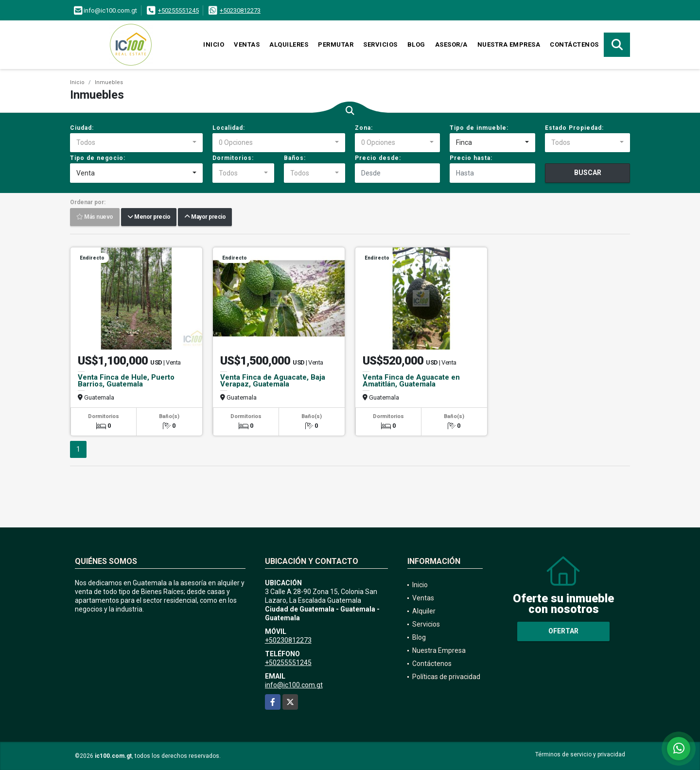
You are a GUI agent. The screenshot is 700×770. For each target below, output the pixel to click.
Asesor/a (451, 44)
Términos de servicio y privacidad (580, 754)
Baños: (295, 158)
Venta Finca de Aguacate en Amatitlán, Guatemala (411, 381)
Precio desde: (378, 158)
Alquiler (424, 611)
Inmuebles (109, 82)
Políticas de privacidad (446, 677)
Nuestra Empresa (509, 44)
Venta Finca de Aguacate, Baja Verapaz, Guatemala (273, 381)
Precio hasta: (471, 158)
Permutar (336, 44)
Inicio (214, 44)
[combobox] (136, 143)
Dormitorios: (233, 158)
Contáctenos (574, 44)
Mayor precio (205, 217)
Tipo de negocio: (98, 158)
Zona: (364, 128)
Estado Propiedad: (574, 128)
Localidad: (229, 128)
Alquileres (289, 44)
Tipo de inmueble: (479, 128)
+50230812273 (240, 10)
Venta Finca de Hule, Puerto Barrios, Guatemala (126, 381)
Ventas (247, 44)
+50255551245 (178, 10)
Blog (416, 44)
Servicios (380, 44)
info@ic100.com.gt (294, 685)
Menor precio (149, 217)
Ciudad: (82, 128)
